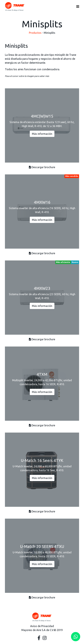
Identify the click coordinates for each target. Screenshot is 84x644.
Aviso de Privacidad (42, 626)
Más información (42, 134)
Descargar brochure (42, 167)
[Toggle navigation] (78, 7)
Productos (35, 33)
